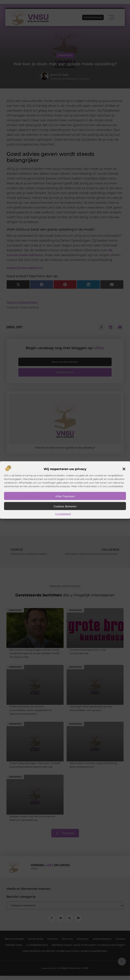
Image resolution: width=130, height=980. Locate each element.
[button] (124, 469)
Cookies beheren (65, 506)
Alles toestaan (65, 496)
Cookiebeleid (63, 514)
